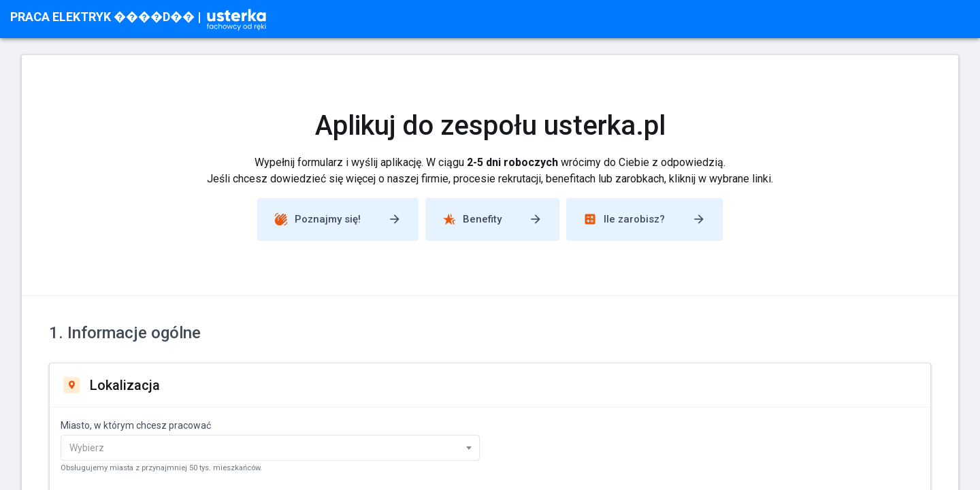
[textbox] (261, 448)
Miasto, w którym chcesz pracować (136, 425)
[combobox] (270, 448)
